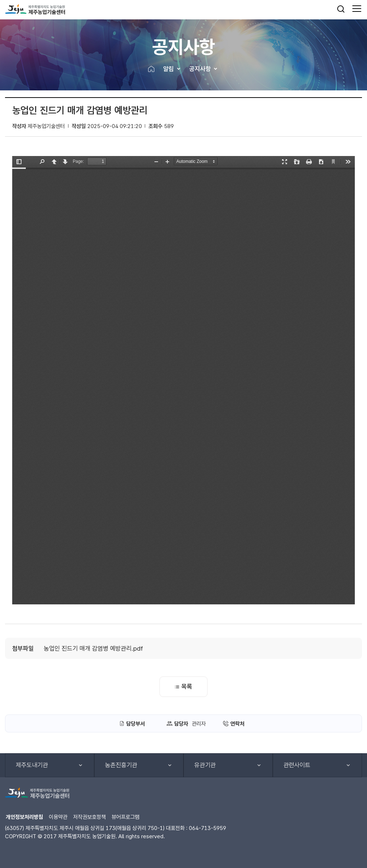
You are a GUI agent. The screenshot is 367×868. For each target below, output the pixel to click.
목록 (183, 687)
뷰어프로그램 (125, 817)
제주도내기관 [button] (32, 765)
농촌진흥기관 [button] (121, 765)
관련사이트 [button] (297, 765)
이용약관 (58, 817)
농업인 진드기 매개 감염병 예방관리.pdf (93, 648)
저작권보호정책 (89, 817)
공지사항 (200, 69)
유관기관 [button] (205, 765)
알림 (168, 69)
